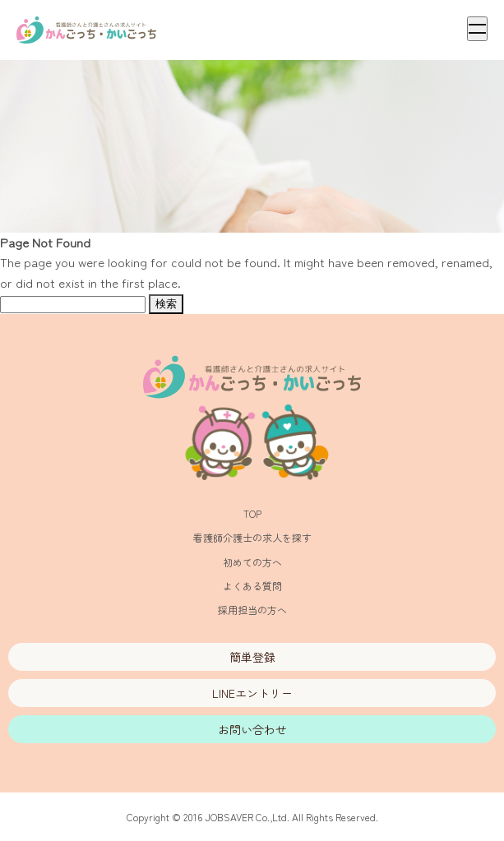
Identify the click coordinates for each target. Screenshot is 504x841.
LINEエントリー (252, 693)
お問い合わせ (252, 729)
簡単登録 (252, 657)
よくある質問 (252, 586)
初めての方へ (252, 562)
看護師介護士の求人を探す (252, 537)
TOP (252, 513)
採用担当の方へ (252, 610)
